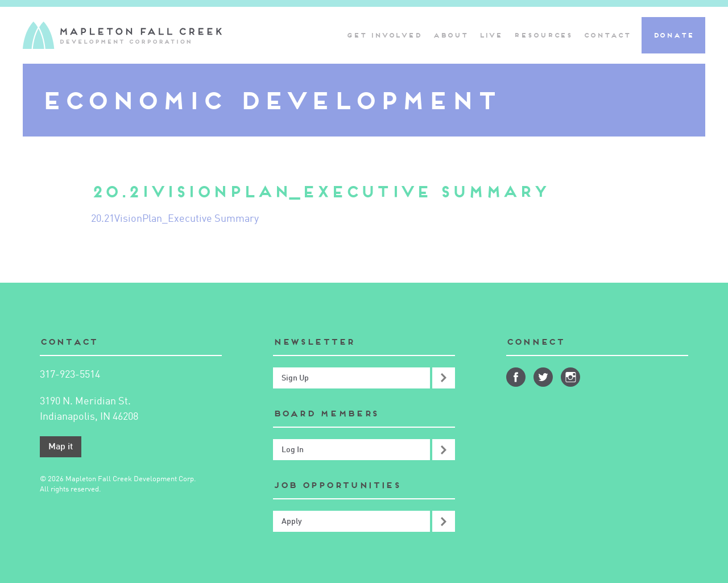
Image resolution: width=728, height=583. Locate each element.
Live (491, 35)
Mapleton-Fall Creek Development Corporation (122, 35)
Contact (607, 35)
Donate (673, 35)
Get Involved (384, 35)
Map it (61, 447)
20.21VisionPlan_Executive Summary (175, 219)
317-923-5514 (70, 375)
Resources (543, 35)
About (450, 35)
